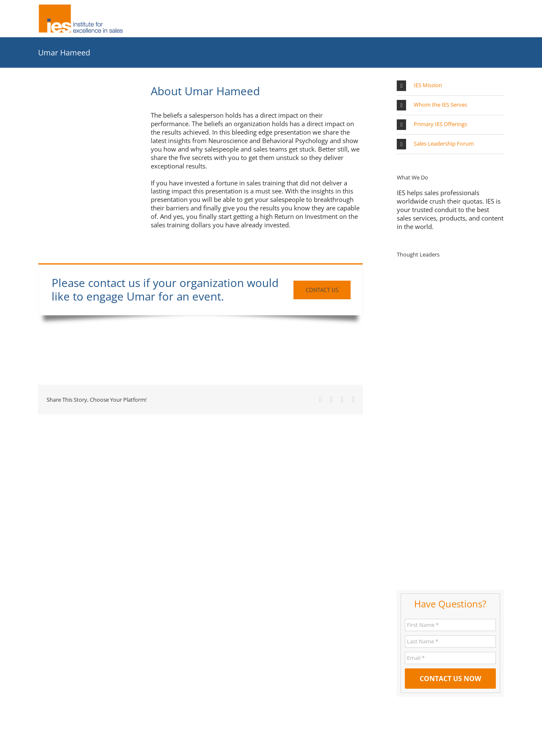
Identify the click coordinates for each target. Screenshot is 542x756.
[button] (450, 86)
